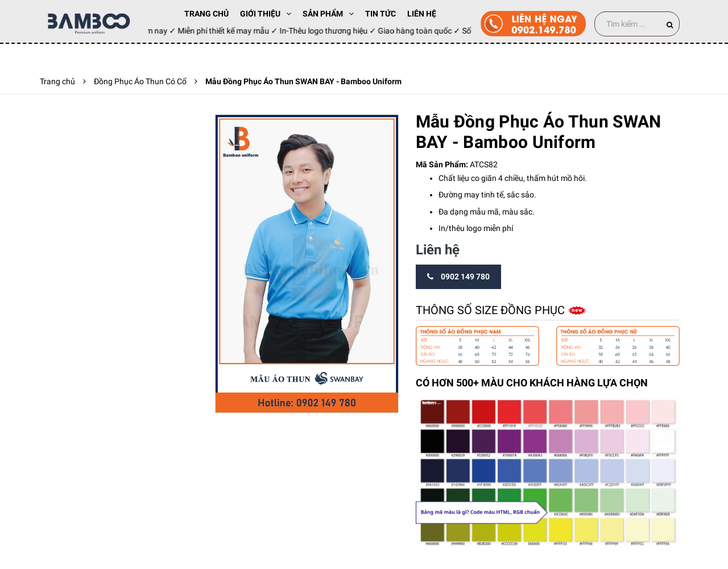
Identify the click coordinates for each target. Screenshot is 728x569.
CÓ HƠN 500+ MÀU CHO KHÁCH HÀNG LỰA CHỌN (532, 383)
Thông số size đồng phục (492, 310)
